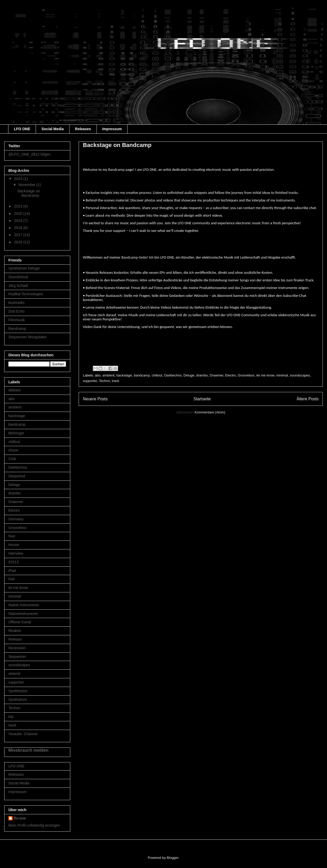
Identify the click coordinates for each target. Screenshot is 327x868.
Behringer (16, 433)
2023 (19, 206)
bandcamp (142, 375)
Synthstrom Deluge (24, 268)
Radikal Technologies (26, 294)
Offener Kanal (20, 622)
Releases (83, 129)
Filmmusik (17, 320)
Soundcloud (18, 277)
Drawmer (217, 375)
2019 (19, 221)
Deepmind (17, 476)
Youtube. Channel (23, 734)
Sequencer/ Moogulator (28, 337)
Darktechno (173, 375)
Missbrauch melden (28, 750)
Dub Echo (16, 311)
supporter (90, 381)
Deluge (189, 375)
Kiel (11, 579)
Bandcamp (116, 170)
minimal (282, 375)
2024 (19, 179)
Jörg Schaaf (18, 286)
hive (12, 536)
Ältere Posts (308, 399)
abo (98, 375)
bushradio (17, 303)
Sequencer (17, 657)
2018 (19, 228)
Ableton (15, 390)
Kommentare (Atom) (210, 412)
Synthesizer (18, 691)
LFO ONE (22, 129)
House (14, 545)
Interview (16, 553)
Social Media (53, 129)
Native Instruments (24, 605)
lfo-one (20, 818)
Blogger (173, 858)
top (11, 717)
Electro (230, 375)
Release (15, 639)
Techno (104, 381)
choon (13, 450)
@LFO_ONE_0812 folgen (30, 154)
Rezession (17, 648)
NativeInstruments (23, 614)
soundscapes (300, 375)
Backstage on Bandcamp (117, 145)
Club (12, 459)
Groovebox (246, 375)
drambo (202, 375)
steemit (14, 674)
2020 (19, 214)
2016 (19, 242)
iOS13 (14, 562)
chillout (157, 375)
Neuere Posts (95, 399)
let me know (265, 375)
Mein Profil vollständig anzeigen (34, 825)
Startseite (202, 399)
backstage (124, 375)
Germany (16, 519)
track (115, 381)
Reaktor (15, 631)
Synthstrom (18, 700)
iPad (12, 571)
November (27, 185)
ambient (108, 375)
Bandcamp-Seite (134, 257)
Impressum (112, 129)
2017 (19, 235)
